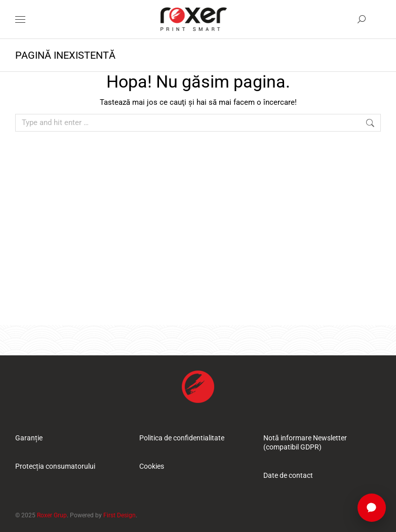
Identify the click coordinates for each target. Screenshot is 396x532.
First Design (120, 515)
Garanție (29, 438)
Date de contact (288, 475)
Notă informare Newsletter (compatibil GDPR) (305, 442)
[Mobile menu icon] (20, 19)
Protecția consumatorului (55, 466)
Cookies (152, 466)
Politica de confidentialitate (182, 438)
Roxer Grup (52, 515)
